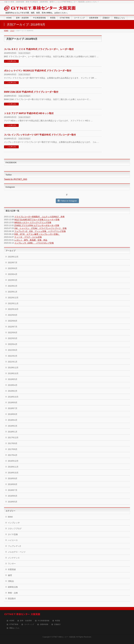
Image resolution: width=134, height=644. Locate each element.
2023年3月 (13, 280)
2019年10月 (13, 373)
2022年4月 (13, 344)
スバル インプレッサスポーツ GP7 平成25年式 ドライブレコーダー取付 (40, 135)
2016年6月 (13, 496)
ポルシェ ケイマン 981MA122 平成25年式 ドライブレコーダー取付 (38, 71)
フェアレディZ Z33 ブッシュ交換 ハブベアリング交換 (40, 231)
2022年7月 (13, 327)
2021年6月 (13, 350)
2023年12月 (13, 257)
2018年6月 (13, 414)
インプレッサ (14, 523)
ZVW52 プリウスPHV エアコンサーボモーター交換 (37, 225)
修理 (10, 575)
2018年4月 (13, 420)
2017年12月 (13, 438)
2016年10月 (13, 473)
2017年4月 (13, 455)
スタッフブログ (24, 53)
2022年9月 (13, 315)
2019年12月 (13, 368)
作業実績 (12, 569)
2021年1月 (13, 362)
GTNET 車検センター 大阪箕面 (64, 637)
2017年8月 (13, 449)
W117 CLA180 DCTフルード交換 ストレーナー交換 (37, 220)
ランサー (12, 564)
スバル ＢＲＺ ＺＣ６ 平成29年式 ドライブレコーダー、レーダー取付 (39, 49)
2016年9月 (13, 478)
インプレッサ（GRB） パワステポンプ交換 (34, 243)
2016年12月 (13, 461)
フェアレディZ (14, 546)
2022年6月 (13, 333)
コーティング (29, 624)
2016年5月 (13, 502)
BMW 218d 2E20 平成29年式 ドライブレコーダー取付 (31, 92)
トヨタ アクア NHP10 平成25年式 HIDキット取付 (29, 113)
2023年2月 (13, 286)
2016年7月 (13, 490)
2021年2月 (13, 356)
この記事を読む (12, 61)
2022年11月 (13, 303)
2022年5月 (13, 338)
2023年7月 (13, 263)
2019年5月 (13, 379)
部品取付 (12, 599)
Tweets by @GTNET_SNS (16, 179)
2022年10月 (13, 309)
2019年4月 (13, 385)
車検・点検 (13, 593)
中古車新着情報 (44, 621)
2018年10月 (13, 397)
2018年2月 (13, 426)
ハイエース (13, 540)
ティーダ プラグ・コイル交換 (28, 237)
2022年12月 (13, 298)
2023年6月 (13, 268)
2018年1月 (13, 432)
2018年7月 (13, 408)
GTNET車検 (14, 624)
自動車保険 (44, 624)
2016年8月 (13, 484)
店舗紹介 (57, 624)
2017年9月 (13, 443)
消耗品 (11, 581)
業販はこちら (14, 628)
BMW (10, 517)
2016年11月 (13, 467)
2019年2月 (13, 391)
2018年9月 (13, 402)
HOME (12, 621)
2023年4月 (13, 274)
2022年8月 (13, 321)
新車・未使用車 (26, 621)
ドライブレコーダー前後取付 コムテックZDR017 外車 (39, 217)
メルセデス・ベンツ (17, 552)
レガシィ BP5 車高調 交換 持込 (31, 240)
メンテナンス (14, 558)
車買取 (58, 621)
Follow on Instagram (67, 201)
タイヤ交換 (13, 534)
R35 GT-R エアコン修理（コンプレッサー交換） (37, 234)
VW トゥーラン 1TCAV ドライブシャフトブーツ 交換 (41, 228)
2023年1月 (13, 292)
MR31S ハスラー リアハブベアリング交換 (33, 222)
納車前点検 (13, 587)
